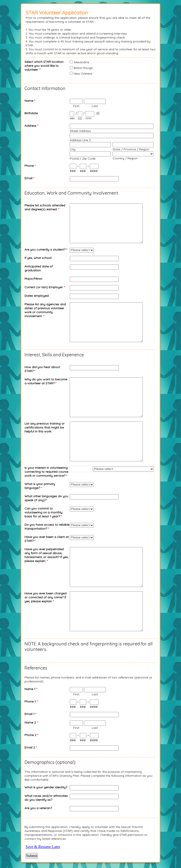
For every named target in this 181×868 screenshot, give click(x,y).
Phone (30, 166)
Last (95, 106)
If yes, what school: (38, 258)
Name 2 (31, 722)
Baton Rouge (83, 68)
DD (80, 118)
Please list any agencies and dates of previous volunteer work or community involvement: (45, 310)
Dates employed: (37, 296)
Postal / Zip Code (83, 158)
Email (29, 178)
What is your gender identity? (46, 787)
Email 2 (31, 747)
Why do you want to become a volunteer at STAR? (46, 381)
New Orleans (83, 74)
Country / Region (125, 158)
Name (30, 101)
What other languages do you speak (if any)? (46, 498)
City (73, 149)
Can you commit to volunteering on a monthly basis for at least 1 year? (43, 512)
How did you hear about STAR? (42, 369)
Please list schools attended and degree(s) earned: (45, 207)
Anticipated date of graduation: (39, 268)
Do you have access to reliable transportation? (47, 527)
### (73, 171)
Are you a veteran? (38, 808)
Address (31, 126)
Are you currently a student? (46, 250)
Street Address (80, 131)
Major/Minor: (34, 279)
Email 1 (30, 714)
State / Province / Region (131, 149)
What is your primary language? (40, 486)
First (76, 106)
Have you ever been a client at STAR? (47, 539)
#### (94, 171)
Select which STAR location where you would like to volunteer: (44, 66)
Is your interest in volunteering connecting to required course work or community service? (46, 472)
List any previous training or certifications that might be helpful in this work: (44, 427)
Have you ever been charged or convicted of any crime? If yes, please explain (45, 597)
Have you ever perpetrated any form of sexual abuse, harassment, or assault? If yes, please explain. (46, 555)
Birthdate (31, 113)
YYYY (89, 118)
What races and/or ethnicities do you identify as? (46, 798)
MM (72, 118)
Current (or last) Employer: (45, 287)
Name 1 (31, 689)
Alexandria (81, 62)
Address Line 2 (80, 140)
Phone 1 (31, 701)
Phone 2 (31, 735)
